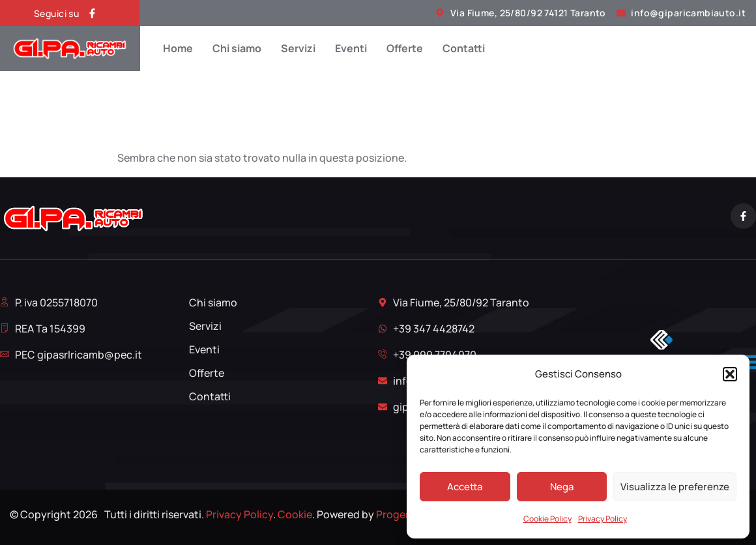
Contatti (464, 49)
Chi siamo (237, 49)
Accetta (465, 487)
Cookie (295, 514)
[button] (730, 374)
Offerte (405, 49)
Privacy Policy (603, 519)
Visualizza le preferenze (675, 487)
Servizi (298, 49)
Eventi (351, 49)
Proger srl (400, 514)
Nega (562, 487)
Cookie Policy (547, 519)
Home (178, 49)
